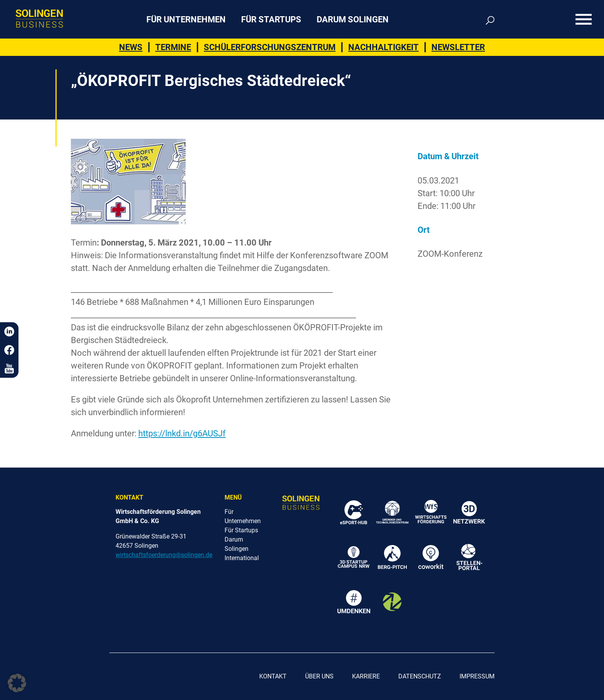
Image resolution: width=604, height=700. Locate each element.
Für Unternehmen (186, 19)
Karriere (366, 676)
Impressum (477, 676)
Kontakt (273, 676)
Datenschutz (420, 676)
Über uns (319, 676)
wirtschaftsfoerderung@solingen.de (164, 555)
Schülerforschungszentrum (270, 47)
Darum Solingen (353, 19)
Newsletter (458, 47)
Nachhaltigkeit (383, 47)
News (131, 47)
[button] (17, 683)
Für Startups (271, 19)
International (242, 558)
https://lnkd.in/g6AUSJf (182, 433)
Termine (173, 47)
